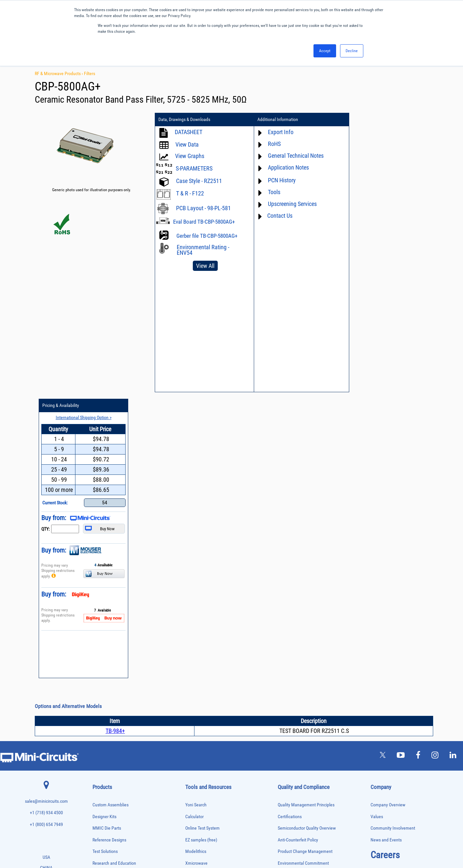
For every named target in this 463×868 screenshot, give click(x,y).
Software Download (203, 670)
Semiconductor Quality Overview (307, 542)
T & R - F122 (190, 193)
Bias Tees (99, 623)
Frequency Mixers (105, 678)
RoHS (271, 144)
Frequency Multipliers (108, 685)
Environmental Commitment (303, 577)
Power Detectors (104, 746)
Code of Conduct (293, 601)
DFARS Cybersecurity (296, 635)
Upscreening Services (289, 204)
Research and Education (114, 577)
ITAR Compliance (293, 612)
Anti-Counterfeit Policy (298, 554)
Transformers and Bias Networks (116, 821)
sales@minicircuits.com (46, 515)
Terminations (102, 801)
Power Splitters (103, 760)
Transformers (102, 815)
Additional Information (274, 120)
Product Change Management (305, 565)
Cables (97, 630)
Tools (271, 192)
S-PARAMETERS (194, 168)
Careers (385, 569)
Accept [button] (325, 51)
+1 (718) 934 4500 (46, 527)
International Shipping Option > (390, 131)
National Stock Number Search (213, 647)
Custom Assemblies (111, 519)
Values (377, 530)
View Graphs (190, 156)
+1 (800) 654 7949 (46, 539)
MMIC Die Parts (107, 542)
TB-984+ (115, 445)
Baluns (97, 616)
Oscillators (100, 719)
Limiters (98, 698)
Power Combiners (105, 739)
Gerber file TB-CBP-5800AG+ (207, 236)
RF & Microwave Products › (59, 73)
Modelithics (196, 565)
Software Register (201, 682)
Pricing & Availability (369, 120)
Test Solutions (105, 565)
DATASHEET (189, 132)
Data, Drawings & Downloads (184, 120)
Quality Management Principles (306, 519)
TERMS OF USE (199, 841)
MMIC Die (99, 705)
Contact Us (277, 216)
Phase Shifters (103, 732)
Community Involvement (393, 542)
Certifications (290, 530)
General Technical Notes (292, 156)
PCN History (279, 180)
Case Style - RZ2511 (199, 181)
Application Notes (285, 167)
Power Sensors (103, 753)
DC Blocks (100, 650)
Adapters (99, 595)
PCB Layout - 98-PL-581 (203, 208)
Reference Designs (109, 554)
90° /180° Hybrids (105, 773)
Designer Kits (104, 530)
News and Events (386, 554)
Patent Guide (197, 635)
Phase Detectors (104, 726)
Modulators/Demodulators (111, 712)
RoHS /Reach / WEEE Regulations (308, 589)
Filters (90, 73)
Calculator (194, 530)
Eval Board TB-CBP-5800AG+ (204, 222)
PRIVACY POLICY (228, 841)
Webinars (194, 624)
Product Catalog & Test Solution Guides (221, 612)
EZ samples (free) (201, 554)
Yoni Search (196, 519)
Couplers (99, 636)
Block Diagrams (199, 601)
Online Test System (202, 542)
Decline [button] (352, 51)
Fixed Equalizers (104, 671)
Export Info (277, 132)
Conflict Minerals (293, 624)
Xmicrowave (196, 577)
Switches (99, 787)
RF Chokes (100, 780)
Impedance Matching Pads (111, 691)
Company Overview (388, 519)
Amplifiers (100, 602)
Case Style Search (201, 659)
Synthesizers (101, 794)
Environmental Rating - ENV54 (203, 250)
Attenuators (101, 609)
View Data (187, 144)
